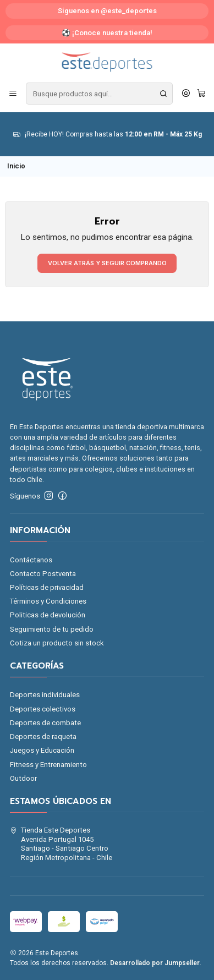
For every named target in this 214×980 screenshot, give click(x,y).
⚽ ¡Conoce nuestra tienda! (107, 33)
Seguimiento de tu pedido (52, 629)
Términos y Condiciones (48, 601)
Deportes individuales (45, 695)
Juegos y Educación (42, 750)
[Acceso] (186, 94)
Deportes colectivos (43, 709)
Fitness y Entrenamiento (48, 765)
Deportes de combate (45, 723)
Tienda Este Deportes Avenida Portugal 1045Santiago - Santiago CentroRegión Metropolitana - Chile (61, 844)
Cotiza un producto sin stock (57, 643)
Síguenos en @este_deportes (107, 11)
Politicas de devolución (48, 615)
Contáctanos (31, 560)
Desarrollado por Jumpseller (155, 963)
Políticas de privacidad (47, 587)
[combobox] (99, 94)
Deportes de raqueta (43, 737)
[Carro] (201, 94)
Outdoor (23, 778)
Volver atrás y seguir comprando (107, 263)
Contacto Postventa (43, 574)
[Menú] (13, 94)
